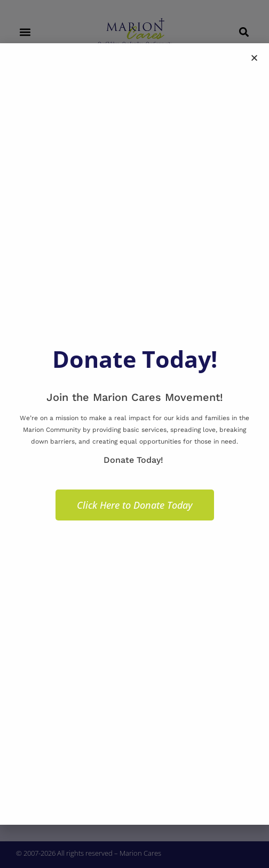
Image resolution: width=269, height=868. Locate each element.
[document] (134, 434)
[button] (254, 58)
